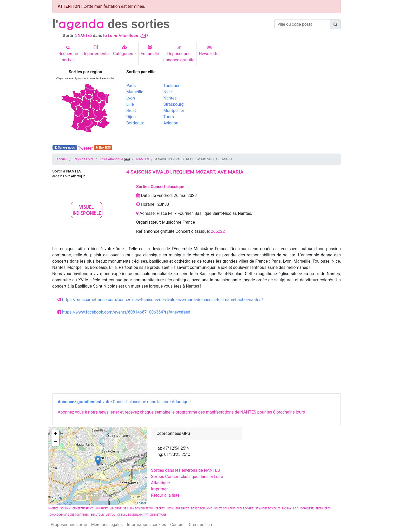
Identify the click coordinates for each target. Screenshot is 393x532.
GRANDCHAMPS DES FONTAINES (69, 515)
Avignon (171, 123)
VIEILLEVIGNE (245, 508)
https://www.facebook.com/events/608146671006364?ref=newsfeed (126, 312)
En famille (150, 51)
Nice (168, 92)
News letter (209, 51)
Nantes (170, 98)
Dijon (131, 117)
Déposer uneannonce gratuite (179, 54)
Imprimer (159, 489)
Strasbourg (174, 104)
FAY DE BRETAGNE (155, 515)
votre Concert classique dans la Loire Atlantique (124, 402)
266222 (218, 231)
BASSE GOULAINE (202, 508)
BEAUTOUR (97, 515)
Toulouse (172, 86)
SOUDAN (65, 508)
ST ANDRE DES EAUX (268, 508)
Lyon (131, 98)
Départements (96, 51)
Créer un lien (201, 525)
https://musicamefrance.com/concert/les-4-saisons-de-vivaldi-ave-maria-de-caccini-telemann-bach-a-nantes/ (163, 300)
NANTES (143, 159)
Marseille (135, 92)
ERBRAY (160, 508)
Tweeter (85, 148)
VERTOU (111, 515)
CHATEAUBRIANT (83, 508)
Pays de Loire (83, 159)
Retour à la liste (165, 495)
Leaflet (142, 503)
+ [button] (55, 434)
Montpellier (174, 111)
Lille (130, 104)
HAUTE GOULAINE (225, 508)
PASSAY (286, 508)
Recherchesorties (68, 54)
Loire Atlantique (111, 159)
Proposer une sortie (69, 525)
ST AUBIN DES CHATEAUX (138, 508)
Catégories (123, 51)
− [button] (55, 442)
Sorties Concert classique (160, 187)
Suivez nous (65, 148)
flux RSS (103, 148)
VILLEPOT (115, 508)
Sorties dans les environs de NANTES (185, 470)
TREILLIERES (323, 508)
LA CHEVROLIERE (303, 508)
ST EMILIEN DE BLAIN (130, 515)
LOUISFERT (101, 508)
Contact (178, 525)
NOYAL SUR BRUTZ (178, 508)
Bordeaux (135, 123)
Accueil (62, 159)
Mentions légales (107, 525)
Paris (131, 86)
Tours (169, 117)
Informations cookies (146, 525)
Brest (131, 111)
